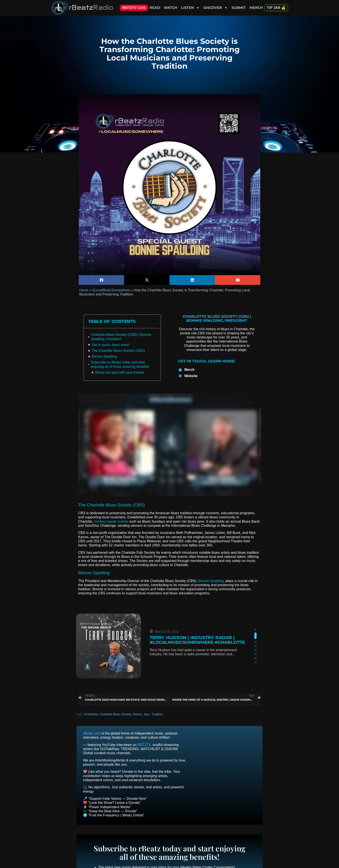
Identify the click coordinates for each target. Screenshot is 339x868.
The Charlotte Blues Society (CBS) (118, 351)
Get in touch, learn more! (111, 345)
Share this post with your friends (120, 372)
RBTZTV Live (134, 8)
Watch (171, 8)
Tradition (157, 714)
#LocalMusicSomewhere (111, 290)
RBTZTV (144, 745)
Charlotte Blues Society (115, 714)
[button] (101, 280)
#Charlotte (91, 714)
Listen (190, 8)
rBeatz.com (92, 733)
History (137, 714)
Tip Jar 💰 (276, 8)
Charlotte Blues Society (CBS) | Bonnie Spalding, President (121, 337)
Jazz (147, 714)
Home (84, 290)
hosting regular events (111, 521)
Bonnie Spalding (104, 356)
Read (155, 8)
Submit (239, 8)
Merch (256, 8)
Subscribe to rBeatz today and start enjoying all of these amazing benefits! (120, 364)
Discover (216, 8)
